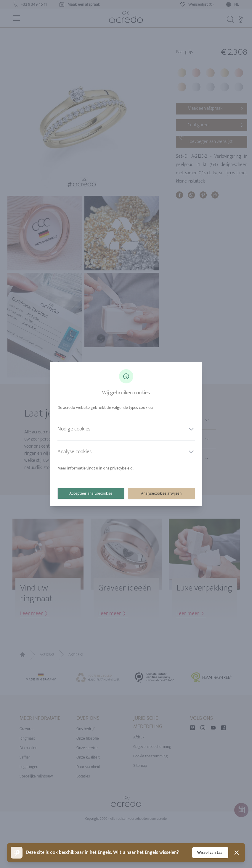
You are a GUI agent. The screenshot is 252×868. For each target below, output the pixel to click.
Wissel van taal (210, 852)
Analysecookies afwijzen (161, 493)
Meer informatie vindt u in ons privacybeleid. (95, 468)
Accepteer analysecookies (91, 493)
